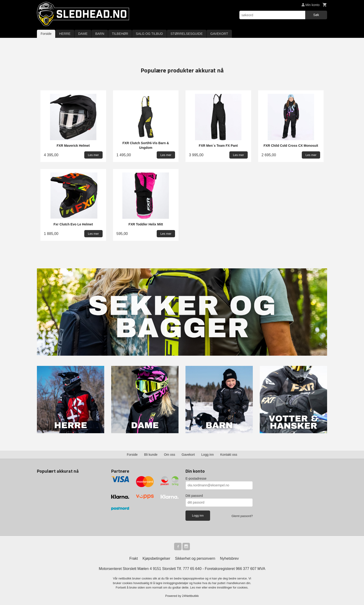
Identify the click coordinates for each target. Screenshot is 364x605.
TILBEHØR (120, 34)
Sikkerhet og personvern (195, 558)
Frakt (133, 558)
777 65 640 (192, 569)
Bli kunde (151, 455)
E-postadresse (196, 478)
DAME (83, 34)
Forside (46, 34)
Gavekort (188, 455)
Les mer (196, 587)
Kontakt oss (229, 455)
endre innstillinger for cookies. (228, 587)
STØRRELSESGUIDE (187, 34)
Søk (316, 15)
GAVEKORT (219, 34)
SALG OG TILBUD (149, 34)
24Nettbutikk (190, 596)
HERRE (65, 34)
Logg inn (208, 455)
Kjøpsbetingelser (156, 558)
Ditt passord (194, 496)
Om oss (169, 455)
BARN (100, 34)
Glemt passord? (242, 516)
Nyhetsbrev (229, 558)
